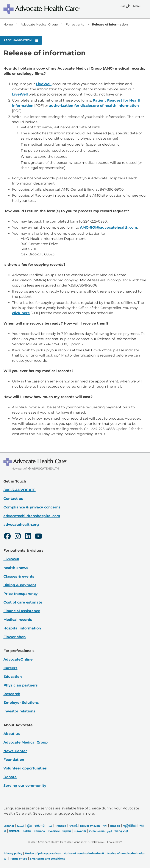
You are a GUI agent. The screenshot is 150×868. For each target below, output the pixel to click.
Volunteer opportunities (25, 768)
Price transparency (21, 594)
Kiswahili (80, 831)
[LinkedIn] (28, 537)
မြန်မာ (29, 826)
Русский (54, 831)
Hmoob (115, 826)
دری (50, 826)
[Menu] (139, 6)
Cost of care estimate (23, 602)
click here (21, 313)
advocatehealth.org (21, 525)
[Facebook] (7, 537)
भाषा (105, 826)
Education (13, 677)
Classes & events (19, 576)
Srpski (67, 831)
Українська (97, 831)
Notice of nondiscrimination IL (84, 853)
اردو (109, 831)
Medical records (18, 620)
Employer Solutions (21, 703)
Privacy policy (13, 853)
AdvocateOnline (18, 659)
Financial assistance (22, 611)
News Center (15, 751)
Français (60, 826)
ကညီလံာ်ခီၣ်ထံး (130, 826)
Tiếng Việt (121, 831)
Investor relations (19, 711)
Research (12, 694)
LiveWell (44, 84)
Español (9, 826)
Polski (27, 831)
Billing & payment (20, 585)
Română (39, 831)
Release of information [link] (110, 24)
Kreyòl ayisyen (90, 826)
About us (12, 734)
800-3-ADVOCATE (20, 490)
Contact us (13, 499)
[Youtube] (38, 537)
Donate (10, 777)
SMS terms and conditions (47, 859)
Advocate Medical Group (39, 24)
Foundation (14, 760)
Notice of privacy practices (43, 853)
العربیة (20, 826)
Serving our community (25, 786)
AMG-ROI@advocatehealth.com (109, 227)
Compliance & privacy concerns (32, 507)
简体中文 (40, 826)
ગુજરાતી (73, 826)
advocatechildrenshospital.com (32, 516)
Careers (10, 668)
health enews (16, 568)
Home (8, 24)
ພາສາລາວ (14, 831)
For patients (75, 24)
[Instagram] (18, 537)
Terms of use (19, 859)
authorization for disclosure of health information (94, 106)
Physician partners (21, 685)
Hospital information (22, 628)
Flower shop (15, 637)
